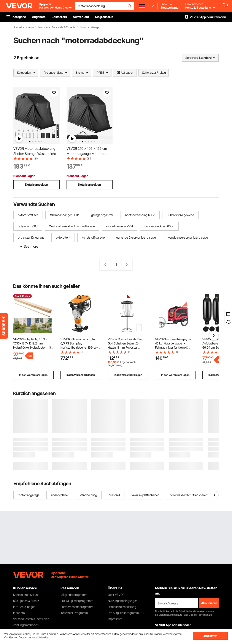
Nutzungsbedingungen (123, 601)
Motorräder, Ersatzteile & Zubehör (57, 27)
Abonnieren (209, 603)
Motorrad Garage (90, 27)
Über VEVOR (116, 595)
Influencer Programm (74, 613)
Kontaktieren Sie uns (26, 595)
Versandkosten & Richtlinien (31, 619)
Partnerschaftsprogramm (77, 607)
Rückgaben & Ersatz (26, 601)
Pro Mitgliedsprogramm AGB (127, 613)
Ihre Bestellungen (24, 607)
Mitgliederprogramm (74, 595)
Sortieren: (192, 58)
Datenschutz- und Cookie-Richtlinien (188, 615)
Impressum (115, 619)
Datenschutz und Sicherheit (34, 637)
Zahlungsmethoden (26, 625)
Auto (31, 27)
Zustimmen (210, 636)
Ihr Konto (19, 613)
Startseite (19, 27)
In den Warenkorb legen (33, 375)
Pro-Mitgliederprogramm (77, 601)
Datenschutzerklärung (122, 607)
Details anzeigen (37, 184)
